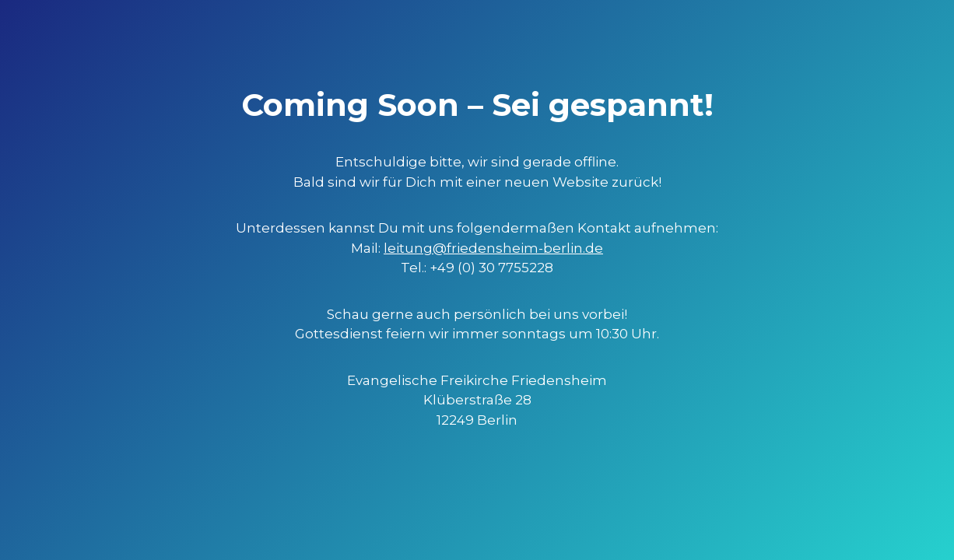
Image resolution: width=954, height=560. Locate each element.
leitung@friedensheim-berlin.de (493, 248)
